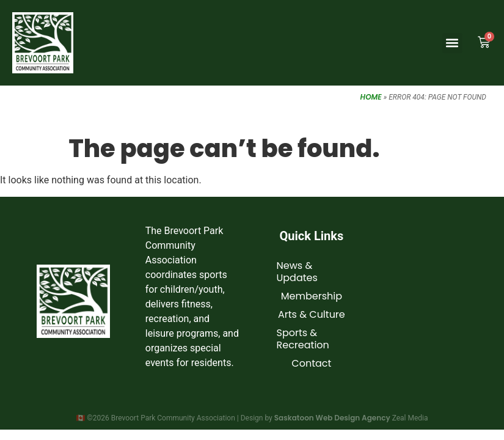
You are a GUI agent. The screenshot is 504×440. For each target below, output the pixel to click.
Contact (311, 363)
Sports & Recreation (303, 339)
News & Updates (297, 272)
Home (371, 97)
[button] (452, 43)
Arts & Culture (312, 314)
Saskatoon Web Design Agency (332, 418)
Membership (312, 296)
